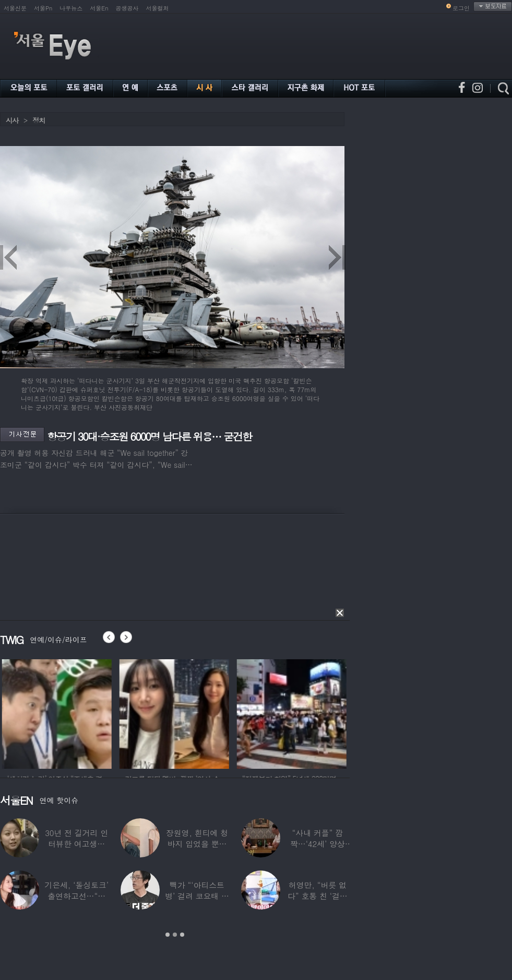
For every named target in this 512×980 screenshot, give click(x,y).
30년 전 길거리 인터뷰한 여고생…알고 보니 (76, 844)
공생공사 (127, 8)
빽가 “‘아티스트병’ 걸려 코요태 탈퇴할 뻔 (197, 896)
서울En (99, 8)
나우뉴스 (71, 8)
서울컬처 (158, 8)
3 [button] (182, 935)
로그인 (461, 8)
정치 (39, 120)
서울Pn (43, 8)
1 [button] (168, 935)
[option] (78, 712)
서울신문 (15, 8)
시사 (12, 120)
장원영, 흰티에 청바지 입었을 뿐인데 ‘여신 (197, 844)
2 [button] (175, 935)
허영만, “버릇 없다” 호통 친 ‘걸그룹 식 (318, 896)
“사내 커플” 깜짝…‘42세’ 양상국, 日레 (318, 844)
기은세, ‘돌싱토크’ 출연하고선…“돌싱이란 (76, 896)
